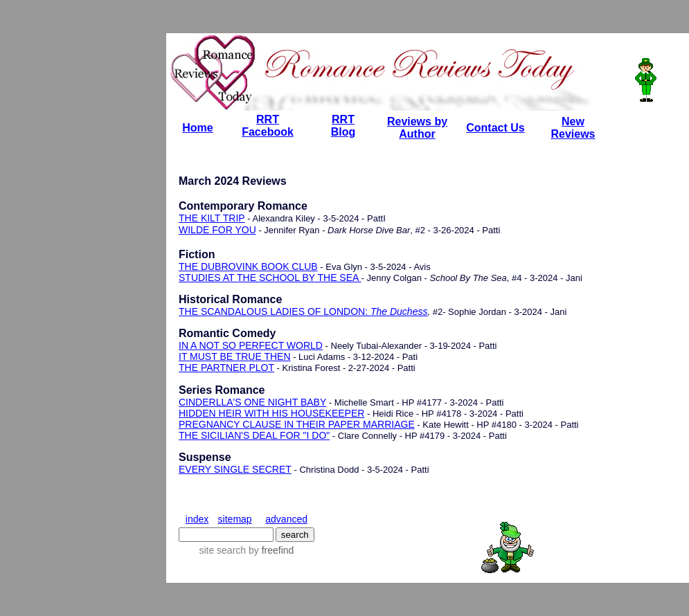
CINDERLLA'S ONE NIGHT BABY (252, 402)
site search (222, 550)
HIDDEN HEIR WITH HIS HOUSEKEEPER (271, 413)
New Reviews (573, 128)
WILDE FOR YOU (217, 230)
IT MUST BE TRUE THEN (235, 356)
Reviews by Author (417, 128)
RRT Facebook (268, 126)
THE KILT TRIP (212, 218)
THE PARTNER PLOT (226, 368)
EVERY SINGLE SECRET (235, 469)
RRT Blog (343, 126)
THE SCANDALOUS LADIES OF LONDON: (303, 311)
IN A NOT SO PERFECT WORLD (251, 345)
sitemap (235, 519)
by (270, 550)
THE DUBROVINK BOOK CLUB (248, 266)
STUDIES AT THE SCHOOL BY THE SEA (270, 278)
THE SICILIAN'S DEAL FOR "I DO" (254, 435)
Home (197, 128)
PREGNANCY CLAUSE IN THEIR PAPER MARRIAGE (297, 424)
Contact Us (495, 128)
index (197, 519)
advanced (286, 519)
